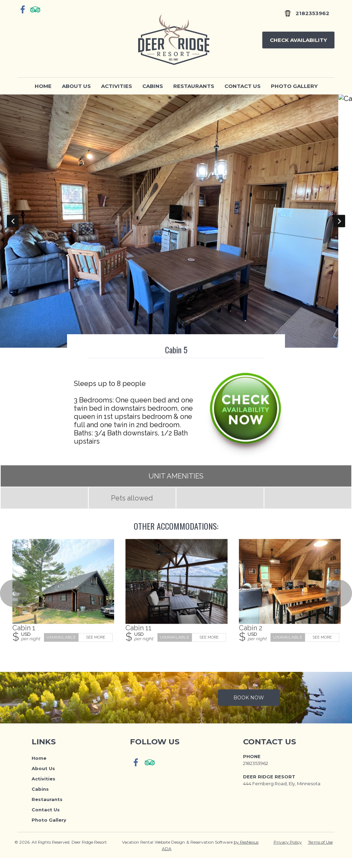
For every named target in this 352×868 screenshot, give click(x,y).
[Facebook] (23, 9)
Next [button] (339, 226)
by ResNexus (246, 852)
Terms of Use (320, 852)
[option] (176, 226)
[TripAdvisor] (35, 9)
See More (96, 648)
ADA (167, 859)
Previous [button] (13, 226)
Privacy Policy (288, 852)
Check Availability (298, 40)
